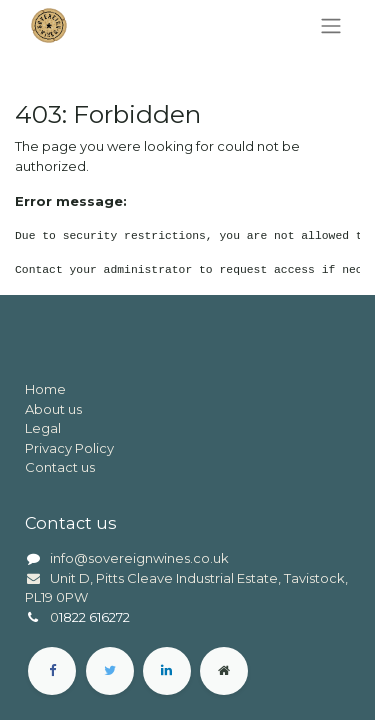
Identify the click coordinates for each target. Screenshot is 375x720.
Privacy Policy (69, 448)
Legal (43, 428)
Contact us (60, 467)
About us (53, 409)
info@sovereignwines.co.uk (139, 558)
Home (45, 389)
